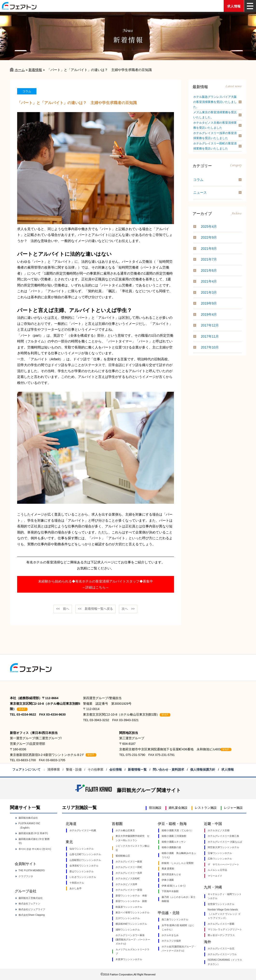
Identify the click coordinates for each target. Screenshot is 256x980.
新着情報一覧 (137, 770)
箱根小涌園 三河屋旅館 (174, 836)
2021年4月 (209, 281)
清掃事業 (54, 770)
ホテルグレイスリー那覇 (221, 924)
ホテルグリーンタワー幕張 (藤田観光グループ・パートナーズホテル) (133, 939)
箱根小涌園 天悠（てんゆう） (178, 830)
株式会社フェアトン (29, 904)
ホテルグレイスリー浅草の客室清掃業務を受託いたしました (215, 136)
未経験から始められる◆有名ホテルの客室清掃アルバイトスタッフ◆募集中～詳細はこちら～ (96, 584)
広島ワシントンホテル (220, 859)
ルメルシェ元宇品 (217, 870)
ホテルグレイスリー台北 (221, 948)
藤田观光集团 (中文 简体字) (33, 833)
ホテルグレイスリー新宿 (129, 890)
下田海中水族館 (170, 891)
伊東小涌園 (168, 880)
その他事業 (95, 770)
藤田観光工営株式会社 (31, 898)
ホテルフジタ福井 (171, 941)
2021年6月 (209, 270)
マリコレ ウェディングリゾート (225, 929)
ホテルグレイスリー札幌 (83, 830)
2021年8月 (209, 249)
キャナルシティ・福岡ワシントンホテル (225, 896)
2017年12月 (210, 325)
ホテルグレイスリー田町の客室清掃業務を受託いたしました (215, 146)
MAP (22, 709)
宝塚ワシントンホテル (220, 853)
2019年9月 (209, 303)
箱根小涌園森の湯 (171, 847)
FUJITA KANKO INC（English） (29, 826)
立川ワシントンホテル (128, 918)
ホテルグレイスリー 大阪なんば (225, 842)
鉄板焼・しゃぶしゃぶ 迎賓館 (178, 863)
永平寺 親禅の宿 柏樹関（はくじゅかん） (178, 927)
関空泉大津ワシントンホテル (223, 847)
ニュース (200, 192)
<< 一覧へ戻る (95, 609)
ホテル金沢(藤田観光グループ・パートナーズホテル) (179, 949)
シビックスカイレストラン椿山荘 (132, 848)
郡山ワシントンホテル (82, 871)
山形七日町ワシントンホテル (85, 854)
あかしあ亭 (76, 888)
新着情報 (35, 70)
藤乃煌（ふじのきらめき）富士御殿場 (179, 899)
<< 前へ (63, 609)
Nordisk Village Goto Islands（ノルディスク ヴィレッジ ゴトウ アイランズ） (224, 914)
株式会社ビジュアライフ (32, 909)
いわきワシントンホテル (83, 877)
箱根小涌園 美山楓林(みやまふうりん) (179, 855)
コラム (198, 180)
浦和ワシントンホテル (128, 930)
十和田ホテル (77, 883)
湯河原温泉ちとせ (171, 874)
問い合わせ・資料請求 (168, 770)
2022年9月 (209, 237)
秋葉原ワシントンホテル (129, 907)
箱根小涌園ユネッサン (174, 842)
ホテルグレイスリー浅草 (129, 873)
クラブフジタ (26, 876)
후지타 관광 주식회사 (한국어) (35, 849)
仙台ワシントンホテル (82, 849)
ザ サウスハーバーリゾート (223, 864)
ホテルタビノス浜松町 (128, 878)
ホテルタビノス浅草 (126, 884)
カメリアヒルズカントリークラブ (132, 952)
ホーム (20, 70)
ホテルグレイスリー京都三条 (223, 836)
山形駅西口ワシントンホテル (85, 860)
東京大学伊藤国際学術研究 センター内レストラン (132, 838)
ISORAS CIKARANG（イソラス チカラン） (225, 962)
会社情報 (116, 770)
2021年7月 (209, 259)
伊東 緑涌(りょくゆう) (174, 886)
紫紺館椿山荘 (123, 856)
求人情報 (234, 6)
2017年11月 (210, 336)
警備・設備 (74, 770)
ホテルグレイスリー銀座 (129, 862)
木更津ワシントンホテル (129, 959)
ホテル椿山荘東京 (125, 830)
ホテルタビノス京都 (219, 830)
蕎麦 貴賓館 (168, 869)
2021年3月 (209, 292)
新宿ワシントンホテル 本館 (131, 896)
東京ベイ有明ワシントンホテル (132, 913)
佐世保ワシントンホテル (221, 904)
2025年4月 (209, 227)
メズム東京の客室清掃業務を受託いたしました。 (215, 115)
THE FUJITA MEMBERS (32, 870)
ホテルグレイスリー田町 (129, 867)
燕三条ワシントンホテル (175, 920)
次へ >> (128, 609)
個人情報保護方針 (203, 770)
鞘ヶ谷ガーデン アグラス (221, 935)
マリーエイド (215, 876)
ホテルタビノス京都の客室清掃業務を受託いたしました (215, 125)
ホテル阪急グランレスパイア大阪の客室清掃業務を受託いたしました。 (215, 102)
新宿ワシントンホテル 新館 (131, 901)
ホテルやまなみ (170, 935)
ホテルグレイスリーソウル (222, 954)
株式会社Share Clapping (32, 915)
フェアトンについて (26, 770)
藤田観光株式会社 (28, 818)
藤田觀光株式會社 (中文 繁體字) (34, 841)
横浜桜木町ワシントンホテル (131, 924)
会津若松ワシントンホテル (84, 866)
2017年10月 (210, 347)
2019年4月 (209, 314)
